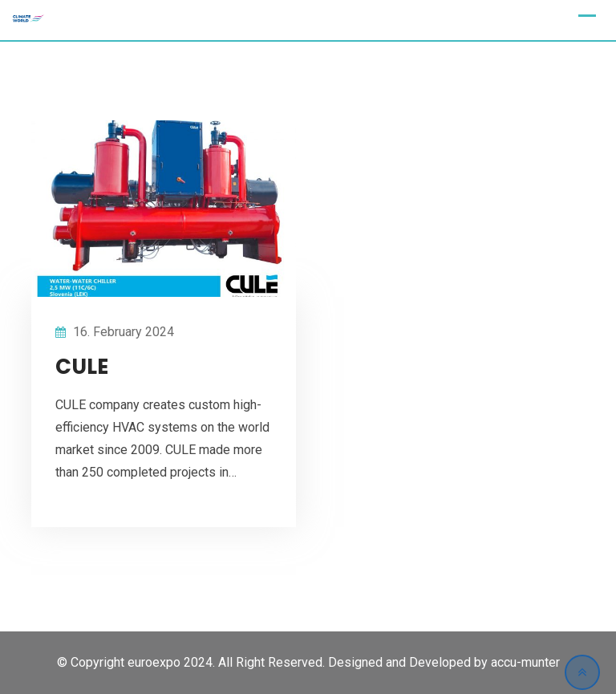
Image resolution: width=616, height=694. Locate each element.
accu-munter (525, 662)
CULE (82, 367)
